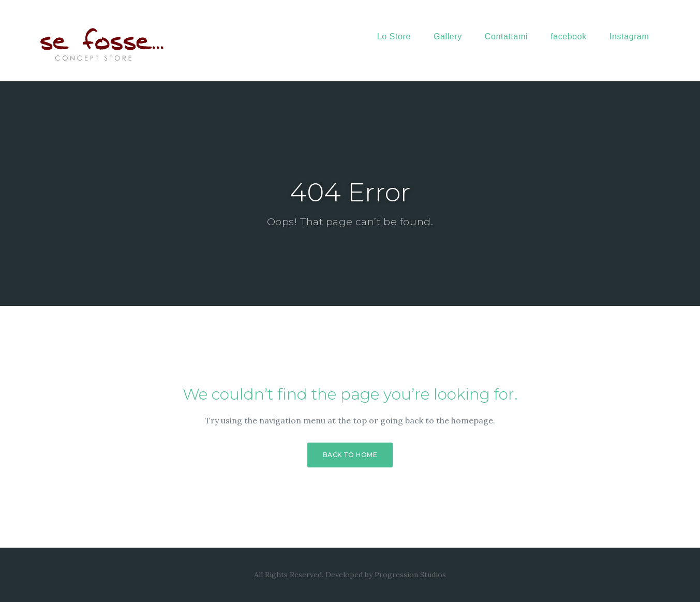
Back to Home (350, 455)
